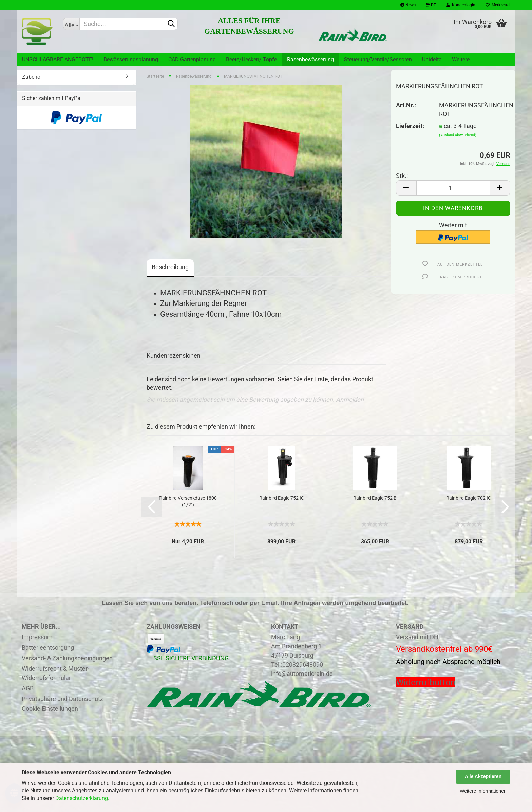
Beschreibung (170, 267)
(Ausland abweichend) (458, 135)
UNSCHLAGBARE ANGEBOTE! (58, 60)
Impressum (37, 637)
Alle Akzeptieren (483, 776)
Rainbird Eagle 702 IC (469, 498)
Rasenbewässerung (310, 60)
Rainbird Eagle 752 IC (282, 498)
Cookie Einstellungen (50, 709)
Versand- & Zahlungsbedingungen (67, 658)
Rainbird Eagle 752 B (375, 498)
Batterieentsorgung (48, 648)
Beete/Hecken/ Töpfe (251, 60)
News (408, 5)
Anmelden (350, 399)
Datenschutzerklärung (82, 798)
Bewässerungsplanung (131, 60)
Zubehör (32, 77)
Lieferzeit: (410, 126)
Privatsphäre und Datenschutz (62, 699)
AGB (28, 688)
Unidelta (432, 60)
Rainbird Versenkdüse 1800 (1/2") (188, 501)
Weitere (461, 60)
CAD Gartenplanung (192, 60)
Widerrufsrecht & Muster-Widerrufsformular (55, 673)
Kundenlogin (461, 5)
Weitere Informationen (483, 791)
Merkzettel (498, 5)
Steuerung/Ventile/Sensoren (378, 60)
